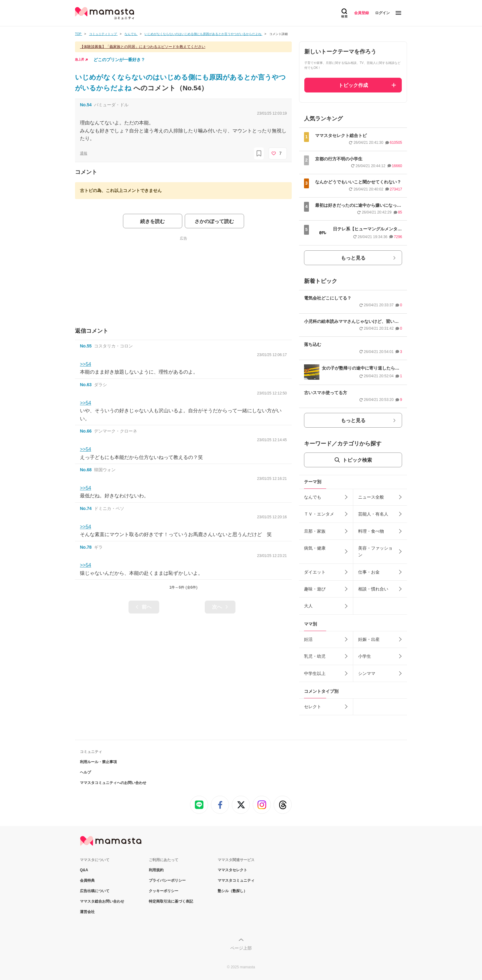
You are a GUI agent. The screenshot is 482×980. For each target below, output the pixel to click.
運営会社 (87, 912)
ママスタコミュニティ (236, 880)
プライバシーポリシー (167, 880)
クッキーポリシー (164, 891)
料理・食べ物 (371, 531)
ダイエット (315, 572)
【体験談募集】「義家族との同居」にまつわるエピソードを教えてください (143, 47)
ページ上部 (241, 948)
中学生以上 (315, 673)
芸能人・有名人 (373, 514)
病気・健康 (315, 548)
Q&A (84, 870)
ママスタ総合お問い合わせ (102, 901)
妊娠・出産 (369, 639)
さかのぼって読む (214, 221)
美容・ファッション (375, 551)
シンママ (367, 673)
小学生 (365, 656)
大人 (308, 606)
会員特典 (87, 880)
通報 (84, 153)
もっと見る (353, 258)
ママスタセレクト (232, 870)
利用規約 (156, 870)
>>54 (85, 364)
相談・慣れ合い (373, 589)
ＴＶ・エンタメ (319, 514)
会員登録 (361, 13)
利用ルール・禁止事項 (98, 762)
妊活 (308, 639)
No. (86, 105)
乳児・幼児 (315, 656)
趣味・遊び (315, 589)
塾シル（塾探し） (232, 891)
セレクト (313, 707)
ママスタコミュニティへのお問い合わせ (113, 783)
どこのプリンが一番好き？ (119, 60)
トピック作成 (353, 85)
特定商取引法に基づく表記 (171, 901)
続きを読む (152, 221)
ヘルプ (85, 772)
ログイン (382, 13)
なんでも (313, 497)
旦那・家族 (315, 531)
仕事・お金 (369, 572)
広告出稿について (95, 891)
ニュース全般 (371, 497)
